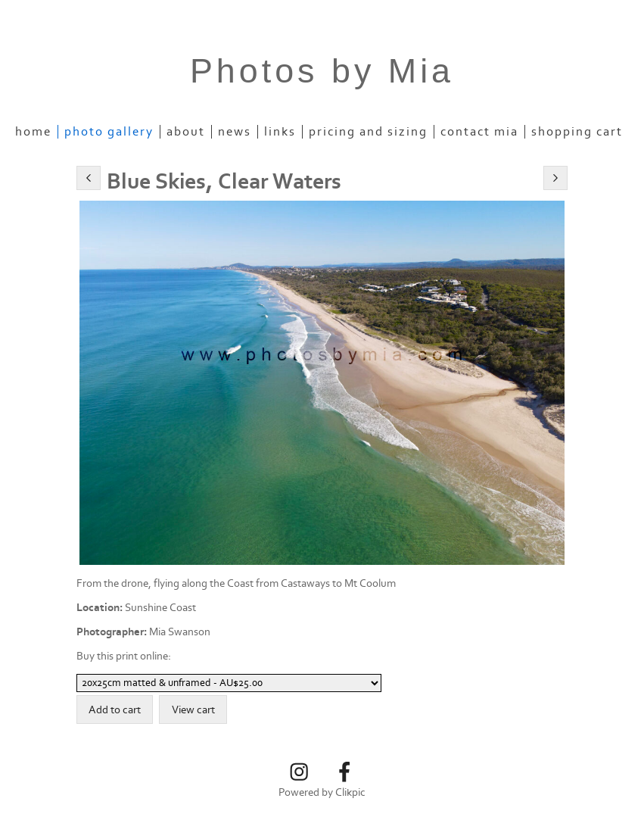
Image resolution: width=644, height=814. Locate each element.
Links (280, 132)
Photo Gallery (109, 132)
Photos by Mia (322, 71)
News (235, 132)
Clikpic (350, 792)
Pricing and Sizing (368, 132)
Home (33, 132)
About (186, 132)
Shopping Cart (577, 132)
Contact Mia (479, 132)
